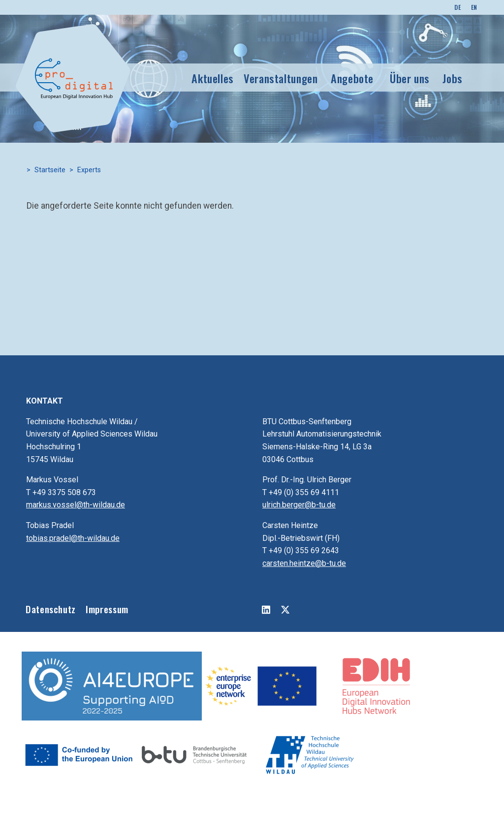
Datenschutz (51, 609)
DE (457, 7)
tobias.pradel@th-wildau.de (73, 538)
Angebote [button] (352, 78)
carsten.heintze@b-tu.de (304, 563)
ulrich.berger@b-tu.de (299, 505)
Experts (89, 170)
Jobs (453, 78)
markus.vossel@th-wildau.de (76, 505)
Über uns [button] (410, 78)
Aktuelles (213, 78)
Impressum (107, 609)
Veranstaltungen (281, 78)
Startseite (50, 170)
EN (474, 7)
